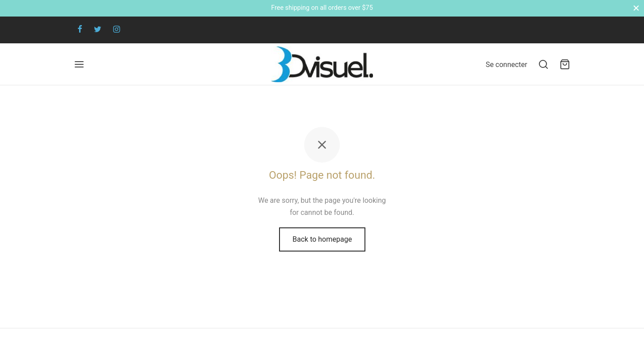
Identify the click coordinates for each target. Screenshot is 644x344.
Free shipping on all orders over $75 (322, 8)
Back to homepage (322, 239)
